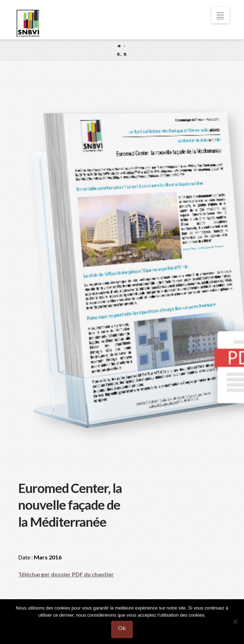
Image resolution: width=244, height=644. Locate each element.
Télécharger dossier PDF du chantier (66, 574)
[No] (235, 622)
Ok (122, 628)
